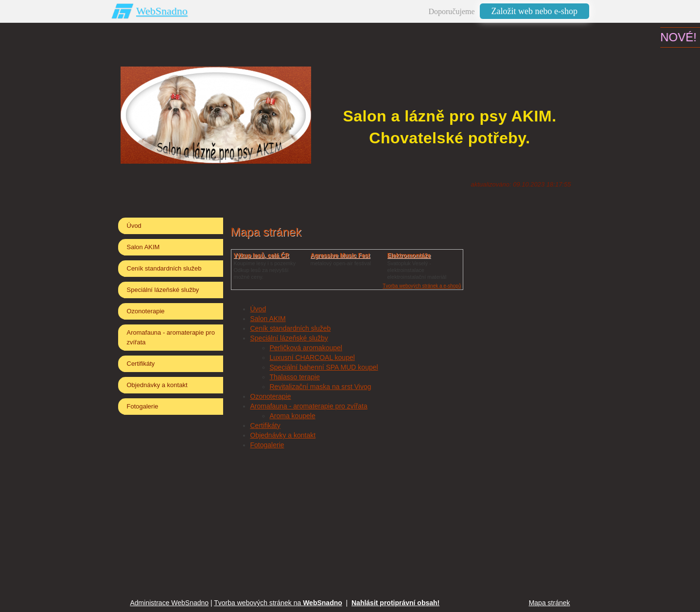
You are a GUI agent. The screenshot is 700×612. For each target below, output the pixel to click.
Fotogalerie (267, 445)
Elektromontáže (409, 255)
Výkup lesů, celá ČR (262, 255)
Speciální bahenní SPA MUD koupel (324, 367)
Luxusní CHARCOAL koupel (312, 357)
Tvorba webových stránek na (278, 603)
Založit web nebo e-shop (534, 11)
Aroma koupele (293, 416)
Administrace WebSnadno (170, 603)
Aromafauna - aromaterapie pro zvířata (309, 406)
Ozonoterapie (271, 396)
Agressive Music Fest (341, 255)
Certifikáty (265, 425)
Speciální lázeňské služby (289, 338)
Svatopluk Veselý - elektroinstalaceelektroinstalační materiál (417, 270)
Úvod (258, 309)
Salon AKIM (268, 319)
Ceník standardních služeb (291, 328)
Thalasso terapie (295, 377)
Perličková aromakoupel (306, 348)
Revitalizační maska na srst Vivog (321, 387)
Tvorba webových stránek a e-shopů (422, 286)
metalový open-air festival (341, 263)
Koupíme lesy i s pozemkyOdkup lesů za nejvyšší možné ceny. (265, 270)
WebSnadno (162, 11)
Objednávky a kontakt (283, 435)
